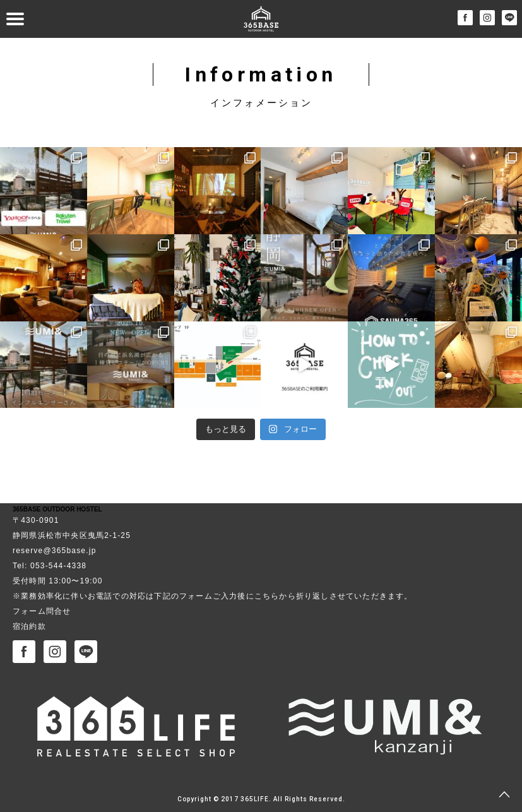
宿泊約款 (29, 626)
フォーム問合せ (42, 611)
